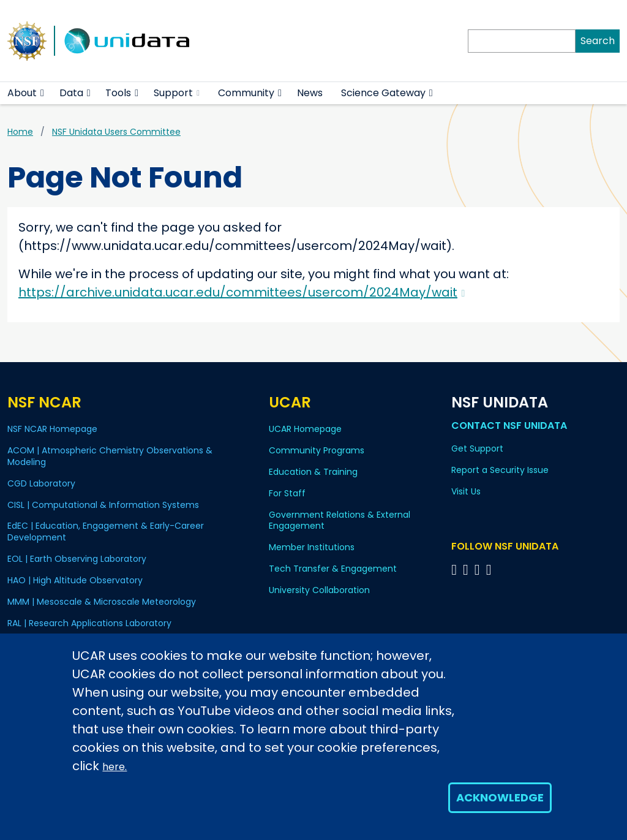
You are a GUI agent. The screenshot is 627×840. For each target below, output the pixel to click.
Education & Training (313, 472)
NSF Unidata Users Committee (116, 132)
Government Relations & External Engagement (340, 520)
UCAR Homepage (305, 429)
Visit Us (466, 491)
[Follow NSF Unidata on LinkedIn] (479, 569)
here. (115, 767)
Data (71, 93)
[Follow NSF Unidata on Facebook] (491, 569)
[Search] (522, 41)
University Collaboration (319, 590)
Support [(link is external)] (177, 93)
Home (20, 132)
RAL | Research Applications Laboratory (89, 623)
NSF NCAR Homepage (52, 429)
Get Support (477, 448)
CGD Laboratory (41, 483)
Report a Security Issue (500, 470)
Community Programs (317, 450)
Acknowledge (500, 797)
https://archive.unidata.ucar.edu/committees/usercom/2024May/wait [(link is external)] (242, 292)
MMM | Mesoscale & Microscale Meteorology (102, 602)
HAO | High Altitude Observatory (75, 580)
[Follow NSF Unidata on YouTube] (467, 569)
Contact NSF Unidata (509, 426)
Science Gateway (383, 93)
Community (246, 93)
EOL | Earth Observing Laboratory (77, 559)
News (310, 93)
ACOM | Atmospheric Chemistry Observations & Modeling (110, 456)
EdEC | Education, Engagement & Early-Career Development (106, 532)
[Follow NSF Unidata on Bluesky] (456, 569)
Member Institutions (312, 547)
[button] (43, 93)
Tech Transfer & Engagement (333, 569)
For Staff (287, 493)
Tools (118, 93)
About (22, 93)
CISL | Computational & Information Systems (103, 505)
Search (598, 41)
